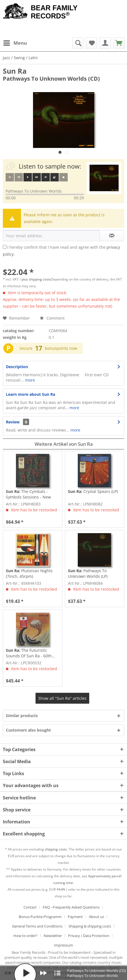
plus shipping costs (36, 279)
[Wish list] (91, 43)
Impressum (63, 945)
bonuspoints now (61, 348)
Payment (75, 917)
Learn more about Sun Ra (30, 394)
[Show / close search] (78, 43)
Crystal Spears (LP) (93, 491)
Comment (52, 318)
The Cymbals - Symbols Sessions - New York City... (28, 494)
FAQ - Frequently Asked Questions (71, 907)
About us (97, 917)
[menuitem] (15, 43)
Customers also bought (28, 730)
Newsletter (53, 936)
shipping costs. (56, 849)
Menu (15, 42)
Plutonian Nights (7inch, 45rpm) (29, 573)
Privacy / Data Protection (89, 936)
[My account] (105, 43)
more (30, 380)
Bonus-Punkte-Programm (40, 917)
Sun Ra (15, 71)
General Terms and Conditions (37, 926)
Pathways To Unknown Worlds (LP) (88, 573)
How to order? (25, 936)
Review (13, 422)
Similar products (22, 716)
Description (17, 367)
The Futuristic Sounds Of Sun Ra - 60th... (30, 653)
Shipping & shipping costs (90, 926)
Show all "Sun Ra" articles (62, 698)
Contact (30, 907)
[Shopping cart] (119, 43)
